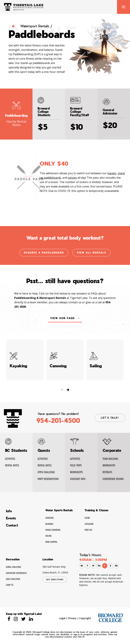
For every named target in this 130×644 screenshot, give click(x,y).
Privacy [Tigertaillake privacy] (72, 618)
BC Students (16, 450)
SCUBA (87, 518)
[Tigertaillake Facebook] (9, 619)
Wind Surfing (51, 542)
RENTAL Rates (12, 465)
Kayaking (49, 524)
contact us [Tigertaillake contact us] (75, 305)
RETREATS (107, 472)
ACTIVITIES (75, 459)
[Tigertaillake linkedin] (31, 619)
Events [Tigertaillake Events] (11, 518)
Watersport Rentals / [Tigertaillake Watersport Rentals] (32, 26)
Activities (10, 459)
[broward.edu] (111, 617)
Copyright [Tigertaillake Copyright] (85, 618)
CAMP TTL (10, 585)
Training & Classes (96, 510)
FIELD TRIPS (76, 465)
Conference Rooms (113, 479)
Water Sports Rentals (59, 510)
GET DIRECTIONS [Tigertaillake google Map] (55, 579)
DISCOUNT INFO (78, 479)
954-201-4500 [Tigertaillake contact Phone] (58, 421)
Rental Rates (45, 465)
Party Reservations (48, 479)
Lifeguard (89, 524)
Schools (77, 450)
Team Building (110, 459)
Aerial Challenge (14, 567)
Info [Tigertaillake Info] (9, 511)
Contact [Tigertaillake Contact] (12, 525)
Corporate (112, 450)
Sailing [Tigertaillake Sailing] (105, 360)
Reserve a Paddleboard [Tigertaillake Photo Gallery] (44, 253)
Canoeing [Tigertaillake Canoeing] (65, 360)
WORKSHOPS (76, 472)
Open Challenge (46, 472)
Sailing (48, 536)
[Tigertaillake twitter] (23, 619)
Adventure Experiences (16, 573)
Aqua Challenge (13, 579)
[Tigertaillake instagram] (16, 619)
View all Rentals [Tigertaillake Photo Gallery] (91, 253)
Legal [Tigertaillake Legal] (62, 618)
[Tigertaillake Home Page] (24, 7)
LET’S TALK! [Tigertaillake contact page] (110, 418)
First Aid (88, 530)
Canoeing (50, 518)
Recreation (13, 559)
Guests (44, 450)
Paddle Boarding (53, 530)
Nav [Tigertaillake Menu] (123, 7)
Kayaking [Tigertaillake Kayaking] (25, 360)
